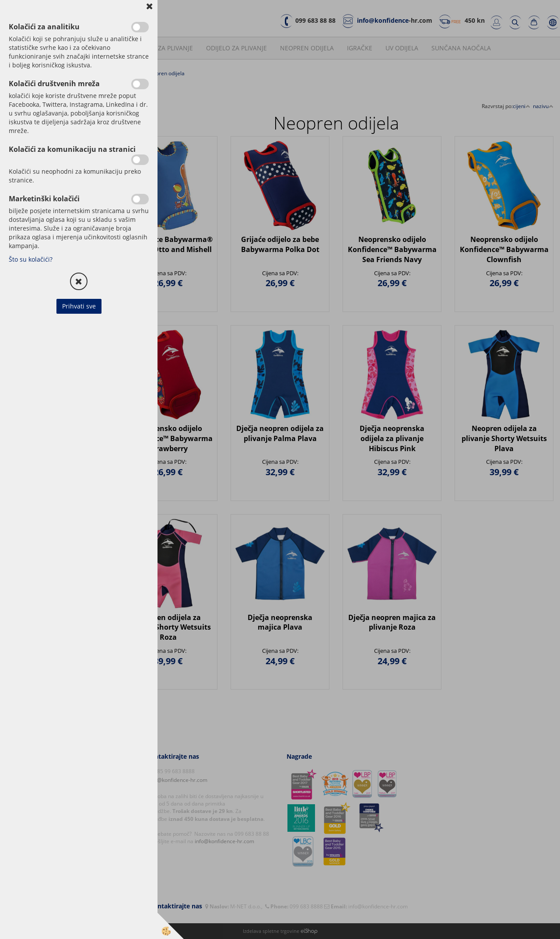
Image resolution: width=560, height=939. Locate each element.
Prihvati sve (79, 306)
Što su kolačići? (31, 259)
